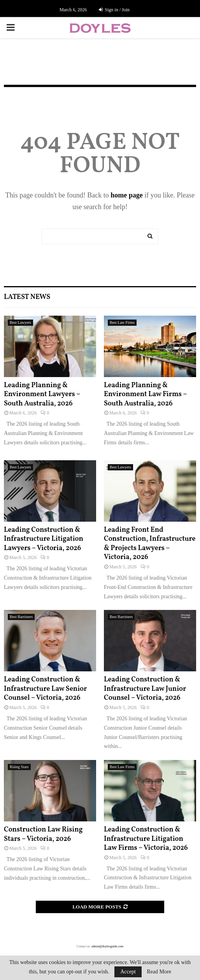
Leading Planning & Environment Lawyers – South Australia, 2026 (42, 395)
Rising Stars (19, 767)
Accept (128, 972)
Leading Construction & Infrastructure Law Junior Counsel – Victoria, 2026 (145, 689)
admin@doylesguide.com (107, 946)
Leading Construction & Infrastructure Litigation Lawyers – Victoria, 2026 (44, 539)
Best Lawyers (20, 322)
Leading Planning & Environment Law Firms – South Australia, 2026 (145, 395)
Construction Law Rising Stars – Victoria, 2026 (43, 834)
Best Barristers (21, 617)
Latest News (27, 297)
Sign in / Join (114, 10)
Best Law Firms (122, 322)
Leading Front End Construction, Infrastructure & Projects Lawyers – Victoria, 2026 (150, 544)
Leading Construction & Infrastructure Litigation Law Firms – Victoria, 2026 (146, 839)
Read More (159, 972)
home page (127, 195)
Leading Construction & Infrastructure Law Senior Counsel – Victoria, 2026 (45, 689)
